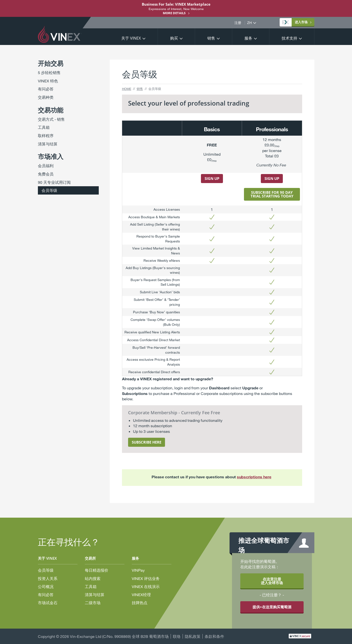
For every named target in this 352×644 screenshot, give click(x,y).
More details (174, 13)
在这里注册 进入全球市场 (272, 581)
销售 (211, 38)
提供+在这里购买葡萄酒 (272, 607)
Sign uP (272, 178)
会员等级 (49, 190)
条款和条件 (214, 636)
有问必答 (46, 89)
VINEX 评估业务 (146, 578)
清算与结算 (48, 144)
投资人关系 (48, 578)
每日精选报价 (97, 570)
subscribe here (147, 442)
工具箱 (44, 127)
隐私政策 (193, 636)
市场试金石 (48, 603)
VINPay (138, 570)
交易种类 (46, 97)
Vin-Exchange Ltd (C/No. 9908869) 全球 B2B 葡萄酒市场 (119, 636)
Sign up (212, 178)
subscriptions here (254, 477)
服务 (248, 38)
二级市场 (93, 603)
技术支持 (289, 38)
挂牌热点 (140, 603)
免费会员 (46, 174)
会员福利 (46, 166)
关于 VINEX (131, 38)
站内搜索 (93, 578)
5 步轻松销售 (49, 72)
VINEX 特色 (48, 81)
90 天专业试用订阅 (54, 182)
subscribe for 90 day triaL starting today (272, 194)
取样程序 (46, 136)
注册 (238, 23)
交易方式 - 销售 (51, 119)
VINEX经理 (141, 595)
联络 (177, 636)
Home (127, 89)
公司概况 (46, 586)
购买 (174, 38)
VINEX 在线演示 (146, 586)
